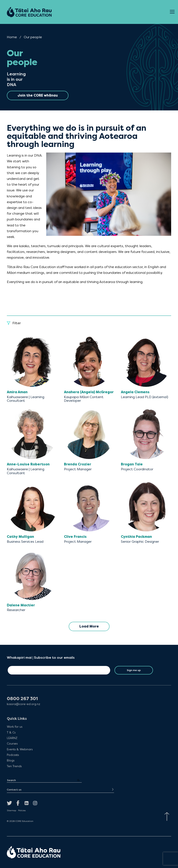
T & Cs (11, 732)
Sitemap (11, 811)
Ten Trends (14, 766)
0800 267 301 (22, 699)
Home (12, 37)
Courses (12, 743)
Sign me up (134, 670)
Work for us (15, 727)
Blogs (11, 760)
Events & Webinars (20, 749)
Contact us (14, 790)
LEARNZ (12, 738)
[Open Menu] (172, 12)
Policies (22, 811)
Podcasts (13, 755)
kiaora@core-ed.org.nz (24, 704)
